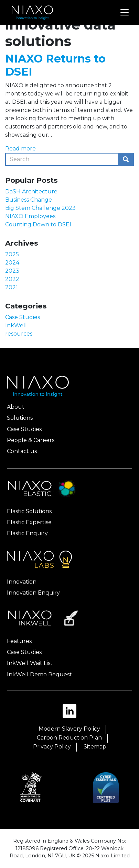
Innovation (22, 582)
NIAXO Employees (30, 216)
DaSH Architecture (31, 191)
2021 (12, 287)
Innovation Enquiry (33, 593)
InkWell (16, 325)
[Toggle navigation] (125, 12)
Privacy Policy (52, 747)
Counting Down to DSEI (38, 224)
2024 (12, 263)
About (16, 407)
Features (19, 641)
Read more (20, 149)
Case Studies (23, 317)
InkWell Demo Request (39, 674)
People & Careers (31, 440)
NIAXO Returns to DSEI (55, 65)
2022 (12, 279)
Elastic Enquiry (27, 533)
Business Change (29, 200)
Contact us (22, 451)
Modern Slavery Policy (69, 729)
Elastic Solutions (29, 511)
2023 (12, 271)
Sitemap (95, 747)
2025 (12, 254)
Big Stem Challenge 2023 (40, 208)
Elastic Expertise (29, 522)
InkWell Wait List (30, 663)
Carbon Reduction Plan (69, 738)
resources (19, 334)
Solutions (20, 418)
